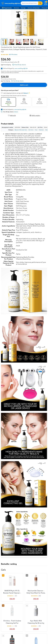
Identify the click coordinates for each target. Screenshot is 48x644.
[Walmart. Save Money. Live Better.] (10, 3)
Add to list (12, 115)
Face (36, 130)
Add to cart (24, 85)
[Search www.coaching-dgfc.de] (29, 3)
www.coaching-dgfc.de (21, 68)
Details (16, 112)
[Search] (40, 3)
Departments (7, 8)
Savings (23, 8)
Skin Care (31, 130)
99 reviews (14, 54)
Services (16, 8)
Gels (46, 130)
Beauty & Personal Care (21, 130)
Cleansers (41, 130)
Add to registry (35, 115)
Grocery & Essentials (34, 8)
